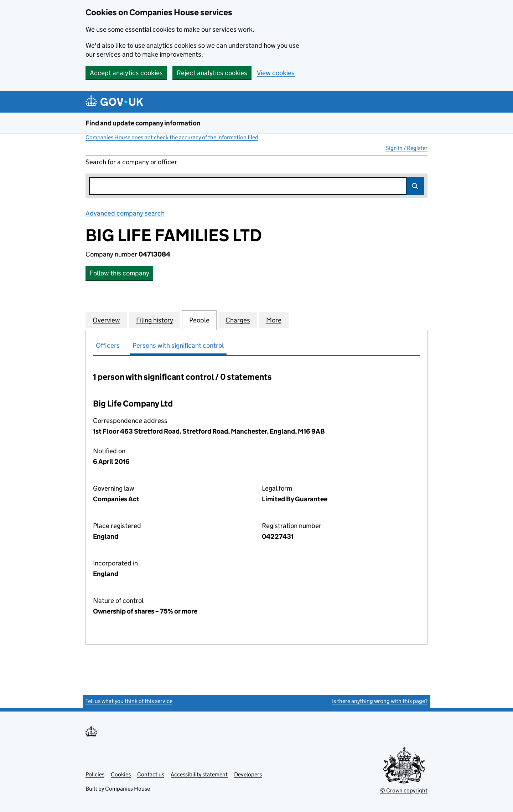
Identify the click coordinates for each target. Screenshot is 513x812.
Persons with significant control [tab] (178, 345)
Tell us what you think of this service (129, 701)
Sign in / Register (406, 148)
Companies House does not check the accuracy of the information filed (172, 137)
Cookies (121, 774)
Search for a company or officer (131, 162)
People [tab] (199, 320)
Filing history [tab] (155, 320)
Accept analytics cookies (126, 73)
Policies (95, 774)
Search (415, 186)
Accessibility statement (199, 774)
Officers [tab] (108, 345)
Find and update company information (143, 123)
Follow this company (119, 273)
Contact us (151, 774)
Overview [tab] (106, 320)
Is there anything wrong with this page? (380, 701)
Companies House (128, 789)
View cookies (276, 73)
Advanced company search (125, 213)
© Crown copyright (404, 790)
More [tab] (274, 320)
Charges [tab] (238, 320)
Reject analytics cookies (212, 73)
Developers (248, 774)
